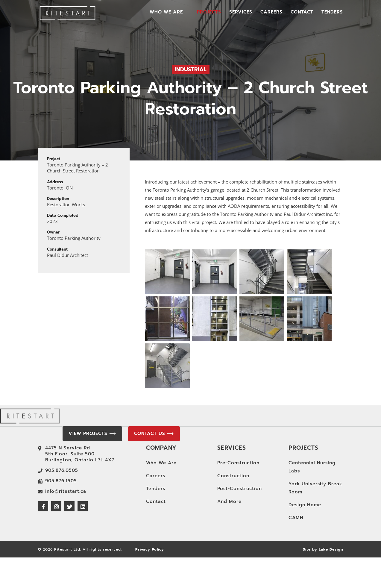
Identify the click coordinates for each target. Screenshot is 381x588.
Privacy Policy (150, 549)
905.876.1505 (61, 481)
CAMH (296, 518)
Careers (271, 13)
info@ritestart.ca (66, 491)
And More (229, 501)
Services (241, 13)
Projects (209, 13)
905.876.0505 (62, 470)
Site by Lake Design (323, 549)
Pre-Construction (238, 463)
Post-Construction (240, 489)
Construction (233, 476)
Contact (302, 13)
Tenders (332, 13)
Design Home (305, 505)
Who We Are (166, 13)
